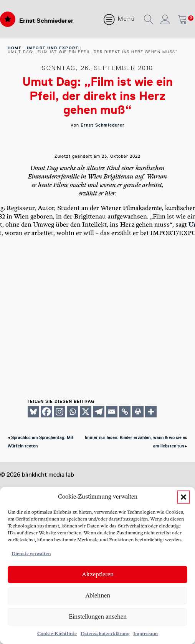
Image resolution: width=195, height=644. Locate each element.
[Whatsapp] (73, 412)
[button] (183, 497)
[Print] (138, 412)
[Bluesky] (33, 412)
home (15, 48)
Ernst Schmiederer (46, 21)
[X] (86, 412)
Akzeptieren (98, 575)
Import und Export (53, 48)
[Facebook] (46, 412)
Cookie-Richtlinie (57, 634)
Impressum (145, 634)
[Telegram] (99, 412)
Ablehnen (98, 596)
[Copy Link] (125, 412)
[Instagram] (59, 412)
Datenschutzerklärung (105, 634)
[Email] (112, 412)
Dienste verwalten (31, 554)
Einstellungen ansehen (98, 617)
